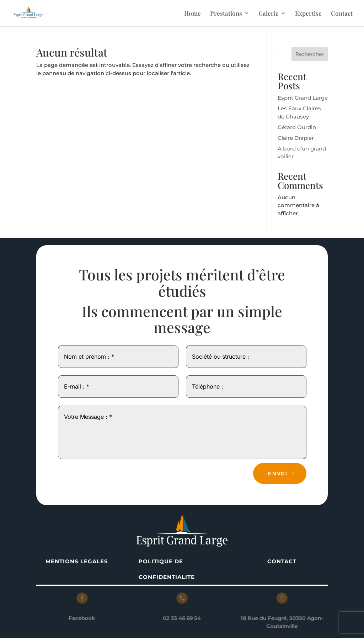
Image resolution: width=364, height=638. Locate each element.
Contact (342, 14)
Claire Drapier (296, 138)
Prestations (226, 14)
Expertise (308, 14)
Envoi (278, 473)
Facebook (84, 618)
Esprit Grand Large (303, 98)
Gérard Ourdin (297, 127)
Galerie (269, 14)
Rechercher (310, 54)
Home (192, 14)
